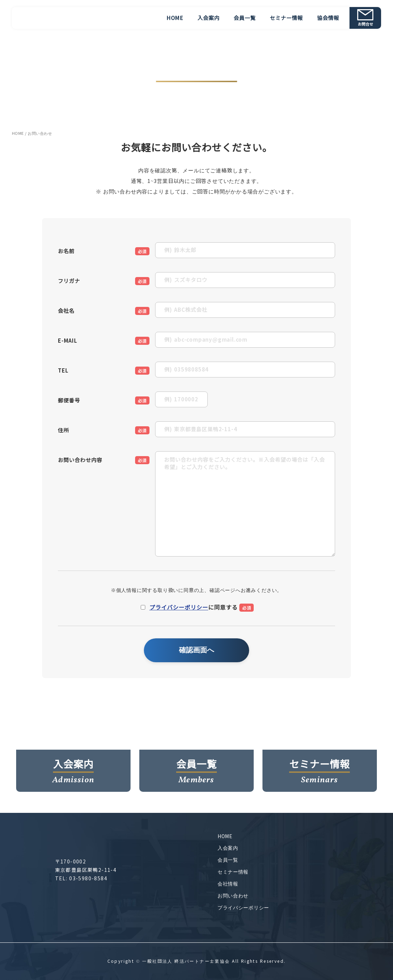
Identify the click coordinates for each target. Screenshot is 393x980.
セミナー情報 (287, 18)
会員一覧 (245, 18)
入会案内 (209, 18)
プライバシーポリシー (179, 608)
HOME (175, 18)
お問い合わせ (233, 896)
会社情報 (228, 884)
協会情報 (328, 18)
